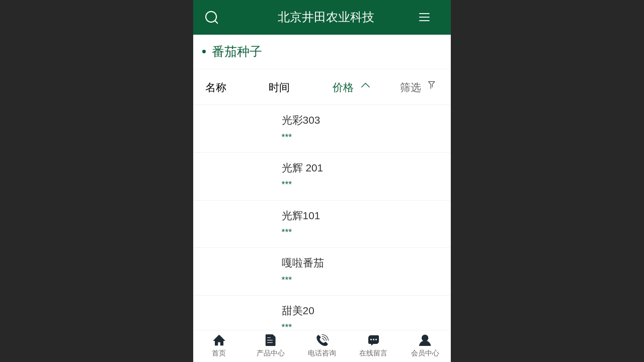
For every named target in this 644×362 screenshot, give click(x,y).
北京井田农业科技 (326, 17)
